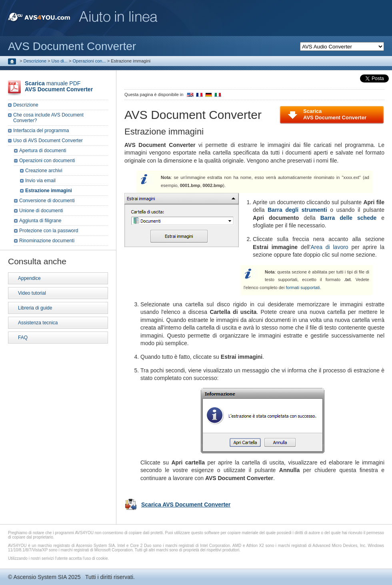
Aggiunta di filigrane (40, 221)
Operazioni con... (89, 61)
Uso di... (60, 61)
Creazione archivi (44, 171)
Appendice (29, 278)
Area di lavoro (329, 247)
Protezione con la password (49, 231)
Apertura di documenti (43, 151)
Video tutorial (32, 293)
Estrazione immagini (49, 191)
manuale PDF (59, 86)
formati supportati (303, 287)
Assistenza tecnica (38, 323)
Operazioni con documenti (47, 161)
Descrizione (35, 61)
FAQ (23, 338)
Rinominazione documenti (47, 241)
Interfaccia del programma (41, 131)
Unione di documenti (41, 211)
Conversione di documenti (47, 201)
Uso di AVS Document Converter (48, 141)
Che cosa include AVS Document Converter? (48, 118)
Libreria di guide (35, 308)
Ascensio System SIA (40, 577)
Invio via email (40, 181)
